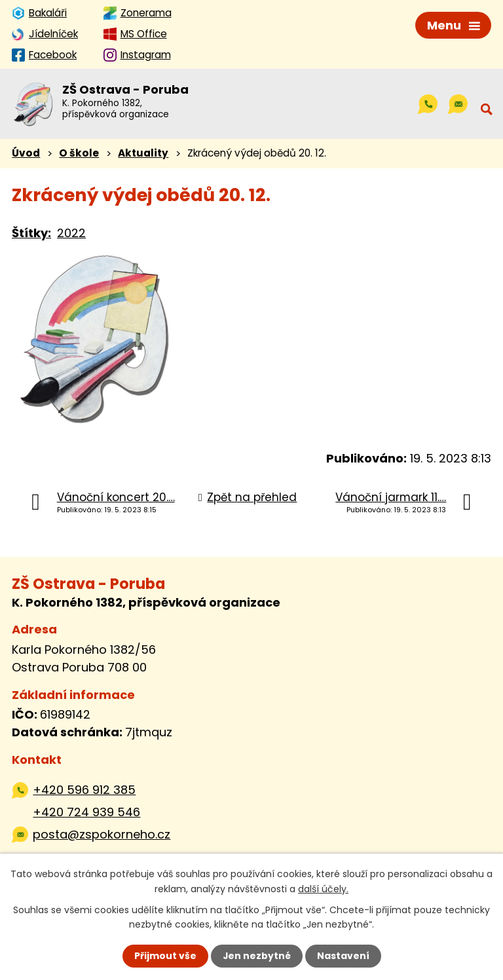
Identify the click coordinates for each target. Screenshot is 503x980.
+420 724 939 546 (86, 813)
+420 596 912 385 (84, 790)
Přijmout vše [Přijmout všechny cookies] (165, 956)
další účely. (323, 888)
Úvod (26, 154)
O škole (79, 154)
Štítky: (31, 234)
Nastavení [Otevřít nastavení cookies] (343, 956)
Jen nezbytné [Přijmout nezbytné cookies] (256, 956)
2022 (71, 234)
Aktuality (143, 154)
